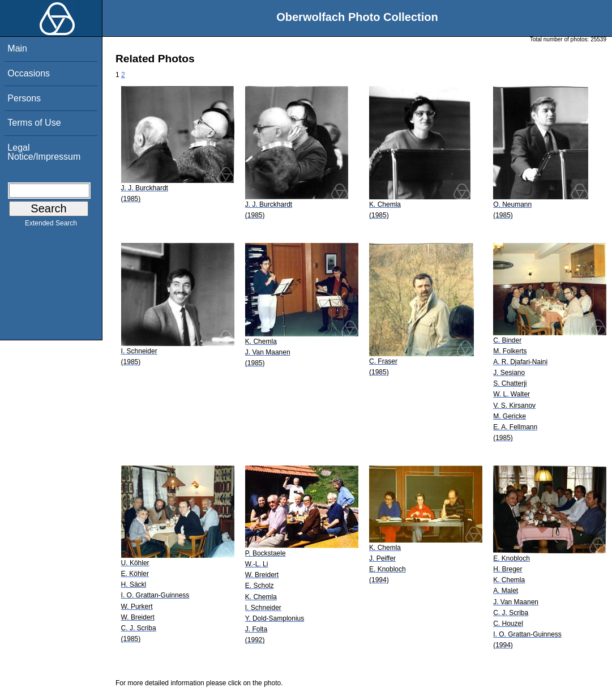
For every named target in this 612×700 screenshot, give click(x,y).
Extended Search (51, 225)
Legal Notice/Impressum (44, 152)
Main (17, 48)
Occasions (29, 73)
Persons (24, 98)
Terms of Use (34, 123)
